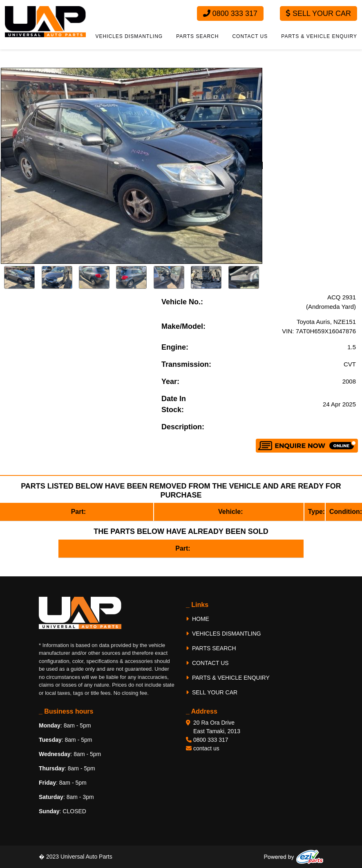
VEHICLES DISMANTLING (129, 36)
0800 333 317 (230, 13)
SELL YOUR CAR (212, 692)
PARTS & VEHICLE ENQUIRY (319, 36)
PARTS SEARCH (197, 36)
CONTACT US (250, 36)
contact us (206, 748)
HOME (198, 619)
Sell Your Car (318, 13)
